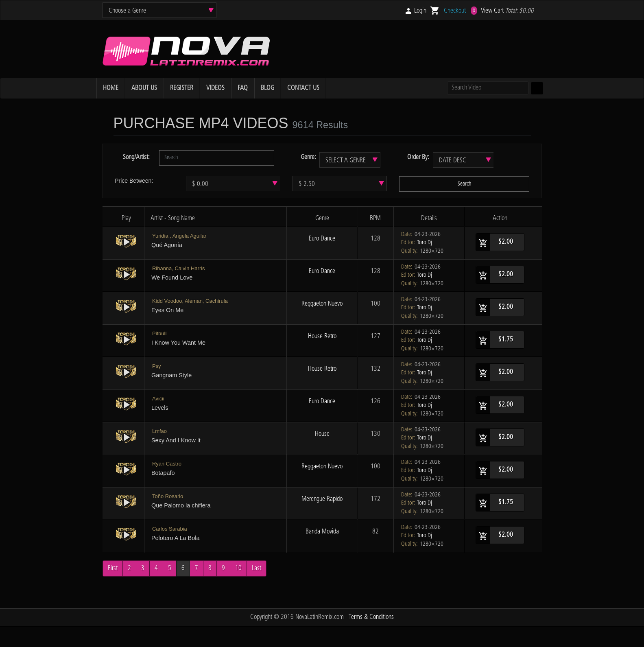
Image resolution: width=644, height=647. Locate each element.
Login (420, 11)
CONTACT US (303, 88)
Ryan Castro (167, 464)
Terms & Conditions (371, 617)
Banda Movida (322, 532)
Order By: (418, 157)
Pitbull (159, 333)
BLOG (267, 88)
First (113, 568)
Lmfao (159, 431)
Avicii (158, 399)
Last (257, 568)
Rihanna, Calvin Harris (179, 268)
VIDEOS (215, 88)
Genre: (308, 157)
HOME (111, 88)
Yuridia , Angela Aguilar (179, 236)
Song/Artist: (136, 157)
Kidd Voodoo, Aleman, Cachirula (190, 301)
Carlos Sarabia (170, 529)
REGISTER (182, 88)
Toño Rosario (168, 496)
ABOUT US (144, 88)
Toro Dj (425, 243)
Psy (157, 366)
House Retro (322, 336)
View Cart (492, 11)
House (322, 434)
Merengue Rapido (322, 499)
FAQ (243, 88)
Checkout (455, 11)
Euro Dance (322, 239)
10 (238, 568)
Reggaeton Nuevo (322, 304)
